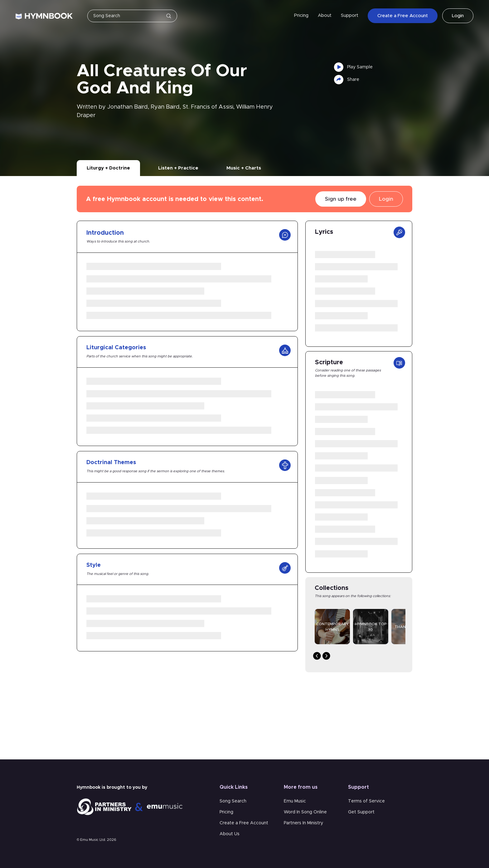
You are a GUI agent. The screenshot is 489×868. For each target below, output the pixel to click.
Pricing (301, 15)
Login (458, 16)
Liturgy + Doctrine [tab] (108, 168)
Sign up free (341, 199)
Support (350, 15)
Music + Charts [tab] (244, 168)
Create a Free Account (403, 16)
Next (326, 656)
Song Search (233, 801)
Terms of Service (366, 801)
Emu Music (295, 801)
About (325, 15)
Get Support (361, 812)
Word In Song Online (305, 812)
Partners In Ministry (303, 823)
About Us (230, 834)
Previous (317, 656)
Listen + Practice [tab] (178, 168)
